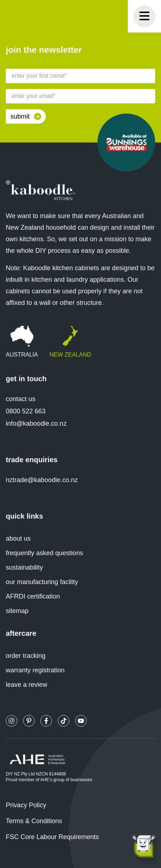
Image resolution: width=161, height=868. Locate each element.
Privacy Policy (26, 805)
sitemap (17, 611)
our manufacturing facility (42, 582)
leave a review (27, 685)
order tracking (26, 656)
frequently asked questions (44, 553)
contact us (21, 399)
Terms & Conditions (34, 821)
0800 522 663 (26, 411)
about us (18, 539)
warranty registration (35, 670)
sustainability (24, 567)
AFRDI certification (33, 596)
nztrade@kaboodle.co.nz (42, 480)
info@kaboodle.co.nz (36, 424)
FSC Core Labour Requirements (52, 837)
